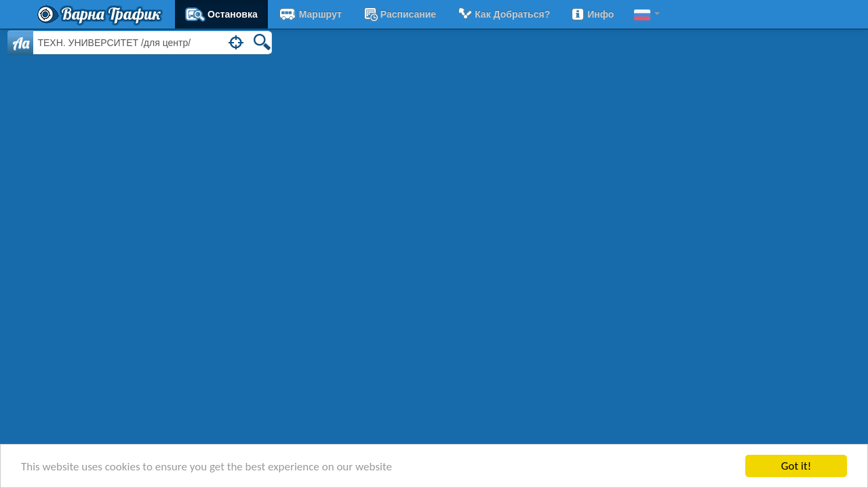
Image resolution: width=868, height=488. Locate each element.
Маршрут (310, 14)
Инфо (592, 14)
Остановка (221, 14)
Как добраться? (503, 14)
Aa (21, 43)
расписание (399, 14)
